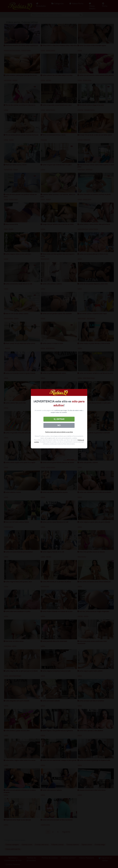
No (59, 425)
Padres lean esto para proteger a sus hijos (59, 432)
